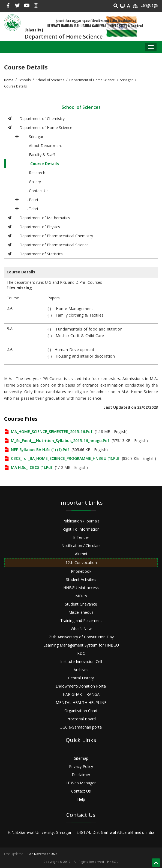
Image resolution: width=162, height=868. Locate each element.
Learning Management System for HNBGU (81, 645)
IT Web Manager (81, 783)
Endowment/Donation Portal (81, 686)
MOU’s (81, 596)
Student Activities (81, 579)
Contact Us (81, 791)
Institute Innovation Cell (81, 661)
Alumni (81, 554)
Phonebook (81, 571)
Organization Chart (81, 711)
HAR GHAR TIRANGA (81, 694)
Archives (81, 670)
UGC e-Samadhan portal (81, 727)
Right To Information (81, 529)
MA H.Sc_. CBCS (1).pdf (32, 467)
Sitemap (81, 758)
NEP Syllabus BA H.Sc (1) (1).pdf (40, 450)
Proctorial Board (81, 719)
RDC (81, 653)
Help (81, 799)
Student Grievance (81, 604)
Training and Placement (81, 620)
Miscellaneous (81, 612)
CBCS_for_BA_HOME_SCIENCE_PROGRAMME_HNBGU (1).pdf (65, 458)
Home (9, 80)
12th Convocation (81, 562)
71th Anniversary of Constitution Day (81, 637)
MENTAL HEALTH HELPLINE (81, 702)
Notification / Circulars (81, 546)
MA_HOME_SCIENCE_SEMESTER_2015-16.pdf (52, 432)
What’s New (81, 629)
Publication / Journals (81, 521)
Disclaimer (81, 775)
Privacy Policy (81, 766)
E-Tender (81, 537)
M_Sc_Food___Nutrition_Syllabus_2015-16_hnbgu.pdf (60, 441)
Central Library (81, 678)
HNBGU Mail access (81, 588)
